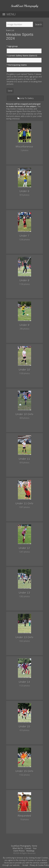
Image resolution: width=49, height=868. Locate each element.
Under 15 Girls (24, 771)
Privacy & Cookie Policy (39, 865)
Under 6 (24, 191)
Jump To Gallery (27, 98)
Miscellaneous (24, 147)
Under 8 (24, 280)
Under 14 (24, 682)
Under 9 (24, 325)
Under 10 (24, 370)
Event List (10, 30)
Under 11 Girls (24, 503)
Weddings (30, 851)
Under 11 (24, 459)
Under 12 (24, 548)
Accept (25, 865)
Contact (28, 848)
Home (34, 846)
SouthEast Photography (21, 846)
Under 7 (24, 236)
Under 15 (24, 726)
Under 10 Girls (24, 414)
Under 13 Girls (24, 637)
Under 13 (24, 593)
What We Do (18, 848)
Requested (24, 816)
